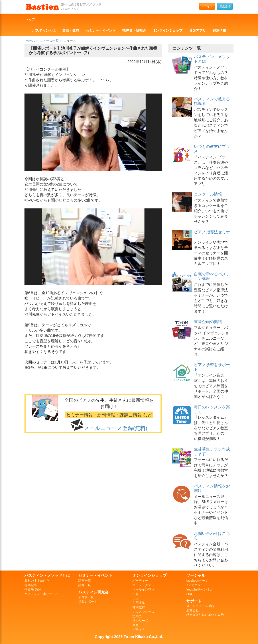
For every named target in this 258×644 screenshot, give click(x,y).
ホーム (30, 41)
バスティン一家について (42, 594)
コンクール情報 (208, 194)
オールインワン (143, 589)
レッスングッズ (143, 612)
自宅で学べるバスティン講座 (212, 276)
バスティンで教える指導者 (212, 101)
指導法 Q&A (33, 589)
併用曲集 (139, 603)
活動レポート (88, 601)
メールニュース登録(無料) (116, 428)
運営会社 (193, 610)
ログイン (207, 6)
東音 (136, 625)
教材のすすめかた (37, 581)
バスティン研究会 (93, 592)
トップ (30, 19)
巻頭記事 (31, 585)
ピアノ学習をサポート (212, 367)
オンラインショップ (168, 31)
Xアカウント (195, 585)
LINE (190, 594)
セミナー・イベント (101, 31)
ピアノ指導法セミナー (212, 234)
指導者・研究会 (134, 31)
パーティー (140, 581)
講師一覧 (85, 585)
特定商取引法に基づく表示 (205, 615)
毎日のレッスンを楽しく (212, 409)
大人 (136, 598)
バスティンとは (44, 31)
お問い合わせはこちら (212, 536)
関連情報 (219, 31)
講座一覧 (85, 581)
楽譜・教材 (71, 31)
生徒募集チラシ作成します (212, 451)
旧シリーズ (140, 621)
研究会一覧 (86, 597)
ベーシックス (142, 585)
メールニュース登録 (200, 606)
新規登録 (225, 6)
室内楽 (137, 616)
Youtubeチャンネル (200, 589)
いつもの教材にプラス (212, 149)
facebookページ (197, 581)
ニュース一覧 (49, 41)
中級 (136, 594)
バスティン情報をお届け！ (212, 488)
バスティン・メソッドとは (212, 59)
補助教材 (139, 607)
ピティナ (139, 630)
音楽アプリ (198, 31)
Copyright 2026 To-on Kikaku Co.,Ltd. (129, 637)
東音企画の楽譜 (208, 322)
